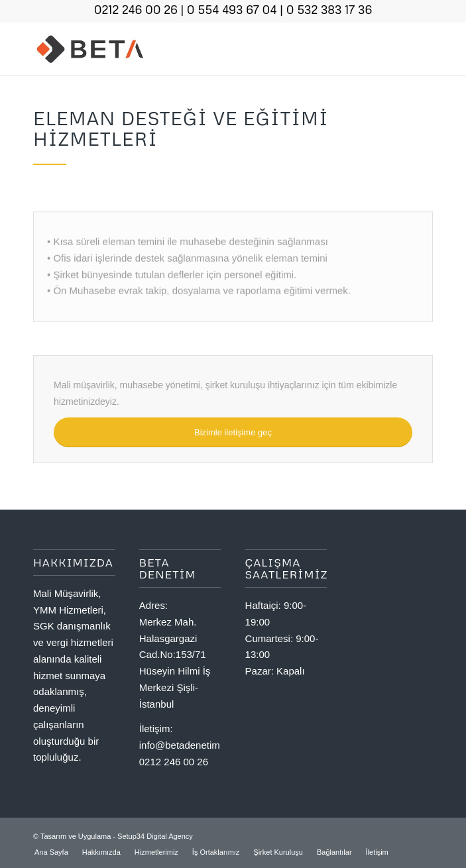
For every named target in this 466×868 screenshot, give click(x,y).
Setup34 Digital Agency (155, 836)
